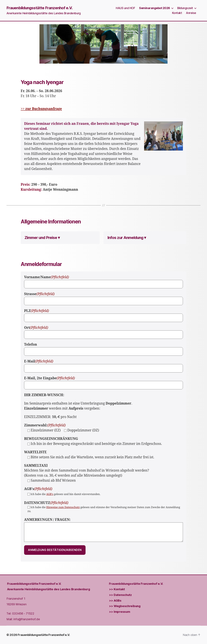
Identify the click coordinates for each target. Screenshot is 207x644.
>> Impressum (120, 612)
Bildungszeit (185, 8)
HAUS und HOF (125, 8)
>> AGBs (115, 600)
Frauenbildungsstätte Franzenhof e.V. (40, 8)
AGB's (50, 494)
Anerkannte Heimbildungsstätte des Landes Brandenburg (49, 589)
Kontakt (177, 13)
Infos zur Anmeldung (125, 238)
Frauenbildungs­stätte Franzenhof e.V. (34, 583)
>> (41, 109)
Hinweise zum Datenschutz (63, 507)
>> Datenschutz (120, 595)
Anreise (191, 13)
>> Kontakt (117, 589)
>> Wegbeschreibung (125, 606)
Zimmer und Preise (41, 238)
